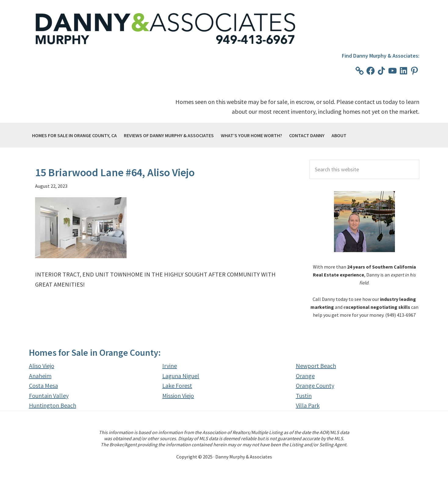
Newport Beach (316, 366)
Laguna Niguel (181, 376)
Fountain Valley (49, 396)
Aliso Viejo (42, 366)
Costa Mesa (43, 385)
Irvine (170, 366)
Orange (305, 376)
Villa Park (308, 405)
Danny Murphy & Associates (166, 29)
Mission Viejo (178, 396)
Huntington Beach (53, 405)
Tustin (304, 396)
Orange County (315, 385)
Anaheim (40, 376)
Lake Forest (177, 385)
